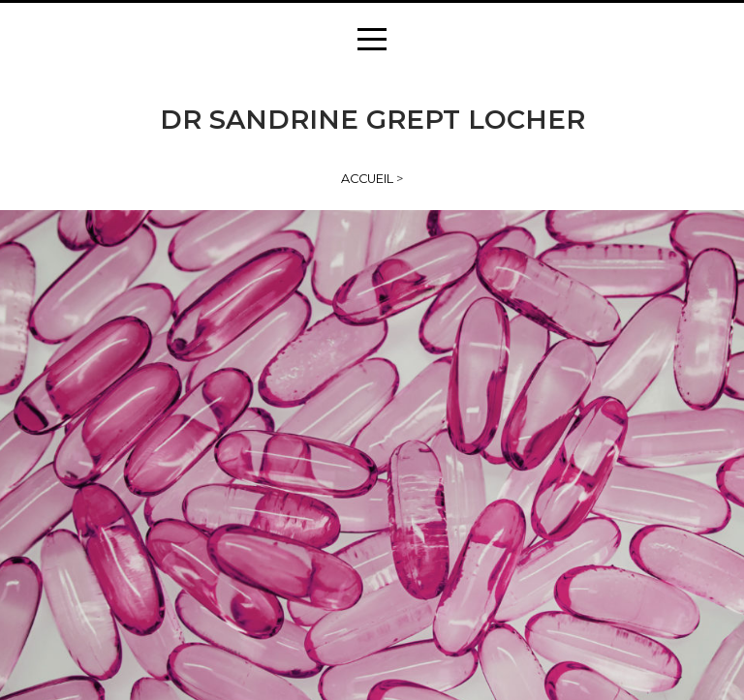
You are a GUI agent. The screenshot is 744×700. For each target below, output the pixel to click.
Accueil (367, 179)
